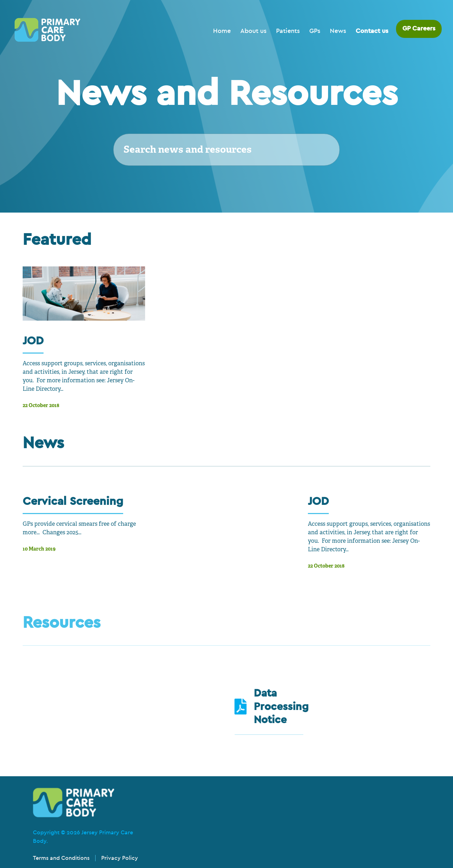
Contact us (372, 31)
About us (253, 31)
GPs (315, 31)
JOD (33, 341)
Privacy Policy (120, 858)
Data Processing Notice (281, 706)
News (338, 31)
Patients (288, 31)
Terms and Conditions (61, 858)
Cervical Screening (73, 501)
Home (222, 31)
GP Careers (419, 29)
